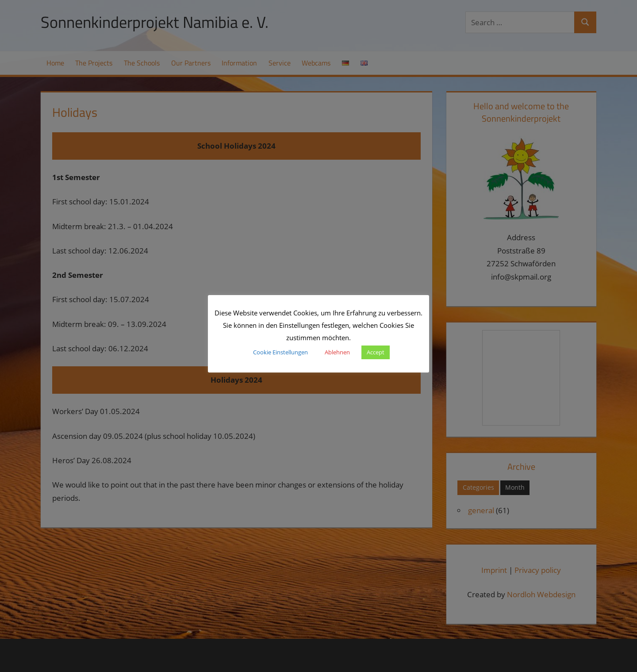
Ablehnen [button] (337, 352)
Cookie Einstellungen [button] (280, 352)
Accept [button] (376, 352)
